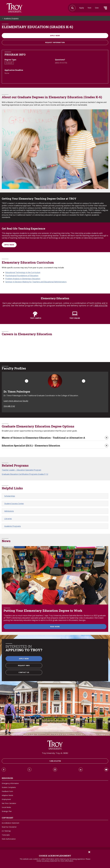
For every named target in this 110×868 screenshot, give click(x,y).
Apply (82, 8)
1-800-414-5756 (100, 305)
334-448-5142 (9, 406)
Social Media (6, 807)
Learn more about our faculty (16, 401)
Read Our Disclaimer (9, 827)
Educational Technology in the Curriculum (23, 272)
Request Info (24, 665)
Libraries (8, 519)
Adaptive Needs (7, 795)
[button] (27, 381)
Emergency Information (10, 783)
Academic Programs (11, 18)
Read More (55, 627)
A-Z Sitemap (6, 831)
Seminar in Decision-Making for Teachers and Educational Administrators (36, 282)
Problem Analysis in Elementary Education (23, 279)
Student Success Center (14, 504)
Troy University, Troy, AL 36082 (55, 753)
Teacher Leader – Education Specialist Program (21, 470)
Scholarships (10, 496)
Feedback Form (7, 791)
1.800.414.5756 (55, 761)
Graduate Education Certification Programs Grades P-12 (25, 474)
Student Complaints (9, 787)
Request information (55, 42)
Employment (6, 799)
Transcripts (6, 835)
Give (97, 8)
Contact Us (24, 672)
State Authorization (9, 839)
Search (15, 8)
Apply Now (55, 36)
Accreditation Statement (10, 823)
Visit (89, 8)
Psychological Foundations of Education (22, 276)
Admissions (9, 511)
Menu (105, 8)
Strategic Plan (7, 811)
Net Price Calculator (9, 803)
